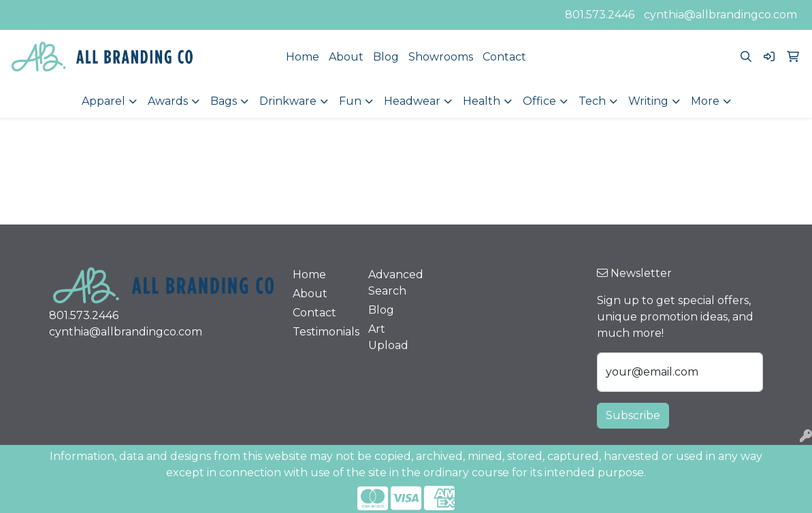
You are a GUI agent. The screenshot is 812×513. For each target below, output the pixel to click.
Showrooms (441, 57)
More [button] (705, 101)
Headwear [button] (412, 101)
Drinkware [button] (288, 101)
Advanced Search (396, 283)
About (346, 57)
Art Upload (388, 337)
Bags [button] (224, 101)
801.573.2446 (600, 15)
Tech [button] (592, 101)
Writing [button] (648, 101)
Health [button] (482, 101)
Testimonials (323, 332)
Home (303, 57)
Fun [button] (350, 101)
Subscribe (633, 415)
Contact (504, 57)
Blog (386, 57)
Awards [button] (168, 101)
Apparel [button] (103, 101)
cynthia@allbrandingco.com (720, 15)
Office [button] (539, 101)
